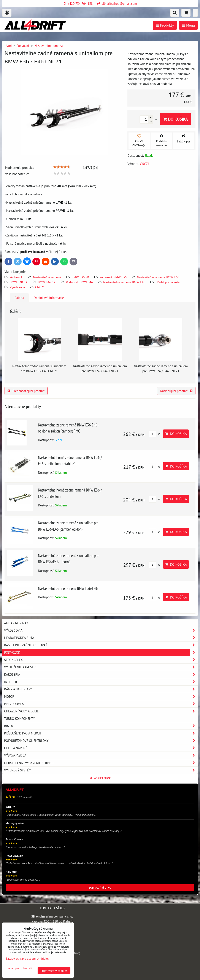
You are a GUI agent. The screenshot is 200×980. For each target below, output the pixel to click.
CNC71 (40, 287)
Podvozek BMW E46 (79, 282)
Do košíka (175, 119)
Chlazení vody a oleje (101, 711)
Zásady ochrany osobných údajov (28, 958)
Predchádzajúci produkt (26, 391)
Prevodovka (101, 704)
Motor (101, 697)
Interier (101, 682)
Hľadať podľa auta (167, 282)
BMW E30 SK (19, 282)
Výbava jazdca (101, 755)
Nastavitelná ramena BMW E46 (124, 282)
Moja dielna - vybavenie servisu (101, 763)
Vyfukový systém (101, 770)
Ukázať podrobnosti (19, 968)
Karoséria (101, 674)
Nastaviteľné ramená (47, 277)
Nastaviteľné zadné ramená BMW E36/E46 (68, 588)
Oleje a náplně (101, 748)
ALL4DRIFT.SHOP (100, 778)
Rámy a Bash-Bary (101, 689)
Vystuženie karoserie (101, 667)
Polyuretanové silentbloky (101, 741)
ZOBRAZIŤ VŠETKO (100, 888)
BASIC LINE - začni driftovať (101, 645)
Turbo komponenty (19, 718)
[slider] (62, 167)
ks (154, 434)
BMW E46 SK (47, 282)
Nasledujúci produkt (176, 391)
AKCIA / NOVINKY (16, 623)
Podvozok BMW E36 (113, 277)
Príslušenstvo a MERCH (101, 733)
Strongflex (101, 660)
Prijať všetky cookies (54, 971)
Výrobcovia (17, 287)
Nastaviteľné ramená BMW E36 (158, 277)
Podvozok (17, 277)
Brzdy (101, 726)
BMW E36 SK (80, 277)
